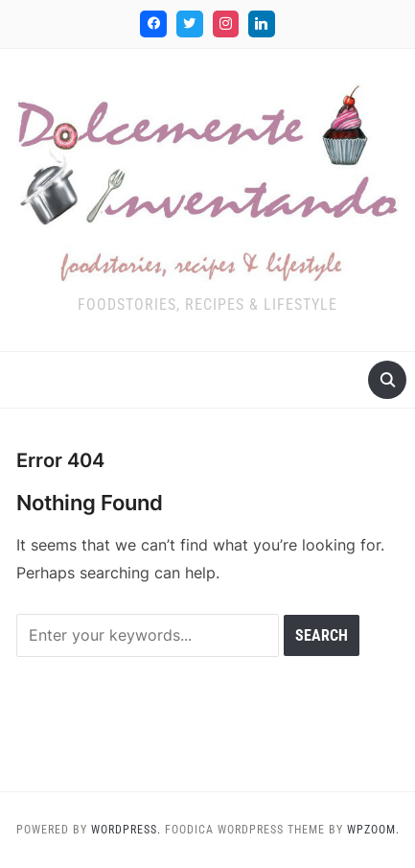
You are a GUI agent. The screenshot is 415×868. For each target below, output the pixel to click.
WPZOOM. (373, 830)
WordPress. (126, 830)
